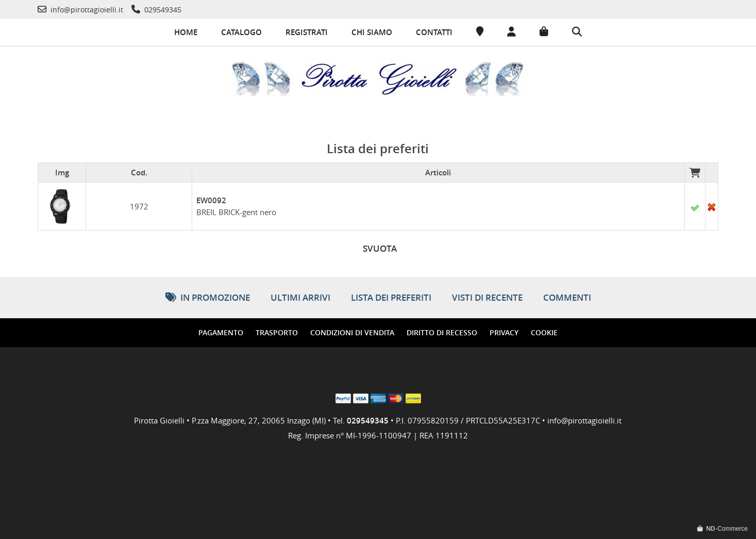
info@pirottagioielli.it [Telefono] (584, 419)
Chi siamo (372, 32)
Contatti (434, 32)
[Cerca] (577, 32)
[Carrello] (544, 32)
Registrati (307, 32)
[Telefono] (80, 10)
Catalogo (241, 32)
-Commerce (723, 528)
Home (186, 32)
